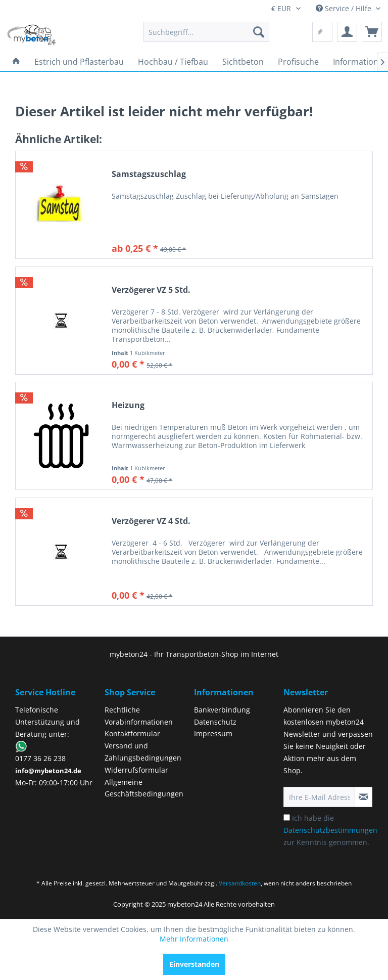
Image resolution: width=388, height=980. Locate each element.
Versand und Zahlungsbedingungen (143, 752)
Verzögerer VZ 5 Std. (151, 290)
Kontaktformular (132, 733)
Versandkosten (240, 883)
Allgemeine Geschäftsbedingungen (144, 788)
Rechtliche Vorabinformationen (139, 716)
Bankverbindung (222, 710)
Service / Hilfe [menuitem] (345, 8)
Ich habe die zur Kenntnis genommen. (330, 830)
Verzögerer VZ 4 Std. (151, 521)
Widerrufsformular (136, 770)
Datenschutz (215, 722)
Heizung (128, 405)
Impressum (213, 733)
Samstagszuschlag (149, 174)
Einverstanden (194, 964)
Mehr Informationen (194, 939)
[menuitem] (207, 32)
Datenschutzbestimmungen (330, 830)
